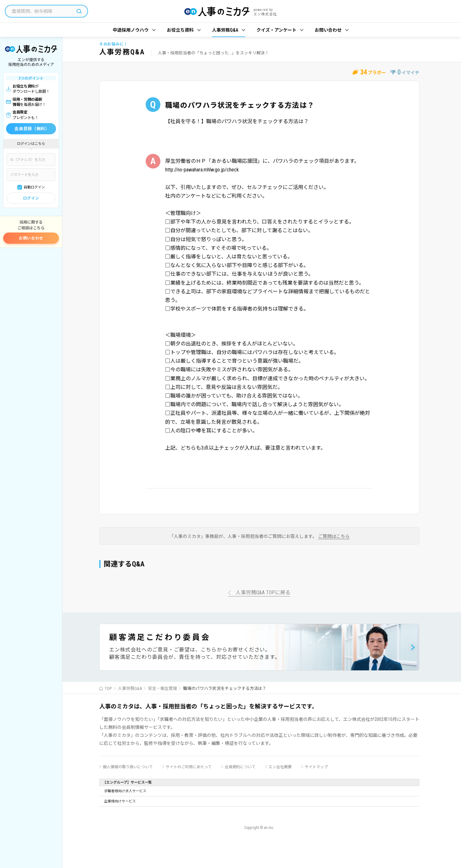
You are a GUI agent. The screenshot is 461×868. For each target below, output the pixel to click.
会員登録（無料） (32, 129)
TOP (108, 688)
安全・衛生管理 (162, 688)
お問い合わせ (31, 238)
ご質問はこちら (334, 537)
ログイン (31, 198)
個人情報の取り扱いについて (128, 767)
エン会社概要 (280, 767)
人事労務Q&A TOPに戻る (263, 593)
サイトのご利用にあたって (189, 767)
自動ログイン (34, 187)
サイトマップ (316, 767)
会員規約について (240, 767)
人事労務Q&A (130, 688)
